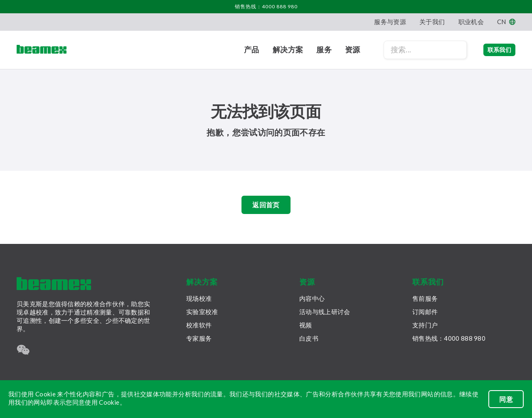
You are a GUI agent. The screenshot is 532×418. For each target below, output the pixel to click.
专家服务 (199, 338)
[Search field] (409, 50)
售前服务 (425, 298)
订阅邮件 (425, 312)
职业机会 (471, 22)
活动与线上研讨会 (325, 312)
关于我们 (432, 22)
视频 (306, 325)
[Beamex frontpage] (42, 50)
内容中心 (312, 298)
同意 (506, 399)
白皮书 (309, 338)
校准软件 (199, 325)
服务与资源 (390, 22)
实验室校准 (202, 312)
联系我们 (491, 50)
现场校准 (199, 298)
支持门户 (425, 325)
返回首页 (266, 207)
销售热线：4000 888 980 (266, 6)
